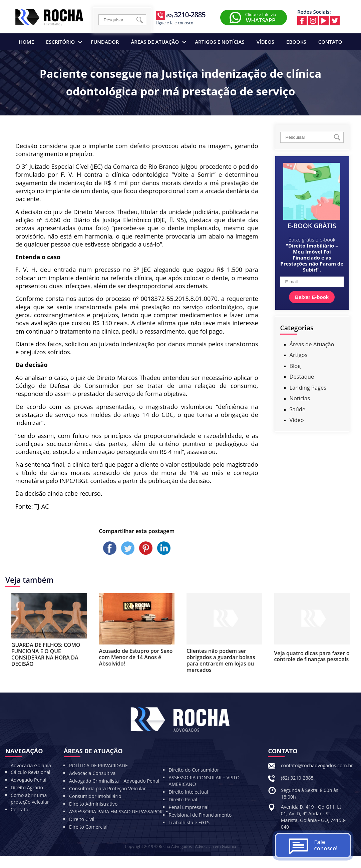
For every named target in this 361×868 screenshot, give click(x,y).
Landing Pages (308, 387)
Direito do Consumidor (194, 770)
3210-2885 (186, 15)
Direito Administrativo (93, 804)
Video (297, 420)
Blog (295, 366)
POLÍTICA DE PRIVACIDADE (98, 765)
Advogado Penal (29, 780)
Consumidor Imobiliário (95, 796)
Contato (330, 42)
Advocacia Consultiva (92, 773)
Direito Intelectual (188, 792)
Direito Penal (183, 799)
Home (27, 42)
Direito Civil (82, 819)
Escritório (64, 42)
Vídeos (265, 42)
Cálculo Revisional (31, 772)
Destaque (302, 376)
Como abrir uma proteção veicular (30, 798)
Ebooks (296, 42)
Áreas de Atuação (158, 42)
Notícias (300, 398)
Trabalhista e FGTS (189, 822)
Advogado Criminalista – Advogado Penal (114, 781)
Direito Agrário (27, 787)
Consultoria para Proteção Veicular (107, 788)
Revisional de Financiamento (200, 815)
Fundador (105, 42)
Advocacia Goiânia (31, 765)
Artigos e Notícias (220, 42)
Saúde (298, 409)
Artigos (299, 355)
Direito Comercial (88, 827)
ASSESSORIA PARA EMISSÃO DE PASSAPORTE (118, 811)
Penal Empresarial (189, 807)
